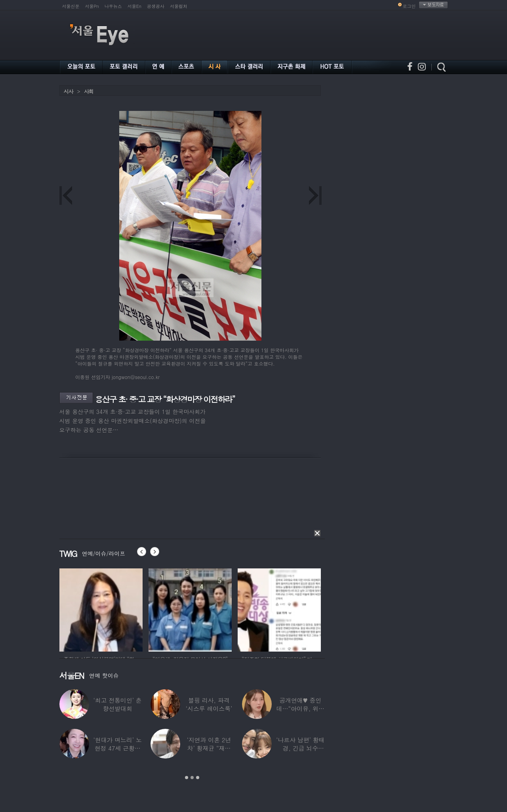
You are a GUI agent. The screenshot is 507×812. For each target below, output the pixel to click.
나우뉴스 (113, 6)
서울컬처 (179, 6)
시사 (69, 91)
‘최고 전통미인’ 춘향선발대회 (117, 704)
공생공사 (156, 6)
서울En (134, 6)
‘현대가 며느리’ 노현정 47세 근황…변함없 (117, 748)
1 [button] (187, 778)
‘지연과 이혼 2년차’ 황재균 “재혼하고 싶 (209, 748)
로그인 (409, 6)
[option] (101, 609)
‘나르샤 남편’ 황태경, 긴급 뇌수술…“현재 (300, 748)
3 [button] (198, 778)
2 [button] (192, 778)
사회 (89, 91)
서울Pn (92, 6)
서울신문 (71, 6)
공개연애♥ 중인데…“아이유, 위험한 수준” (300, 708)
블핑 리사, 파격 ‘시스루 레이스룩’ (209, 704)
